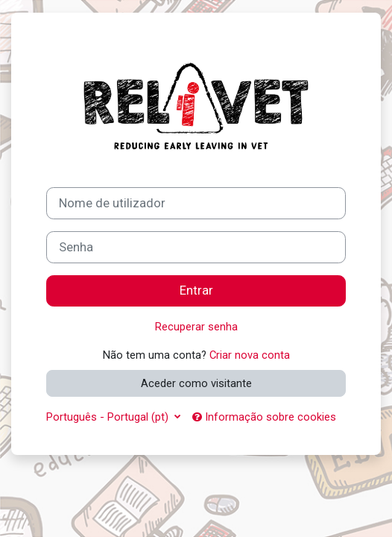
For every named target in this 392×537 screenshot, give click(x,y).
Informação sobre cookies (264, 417)
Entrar (196, 291)
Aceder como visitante (196, 383)
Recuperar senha (196, 327)
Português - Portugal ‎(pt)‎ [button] (109, 417)
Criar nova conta (250, 355)
